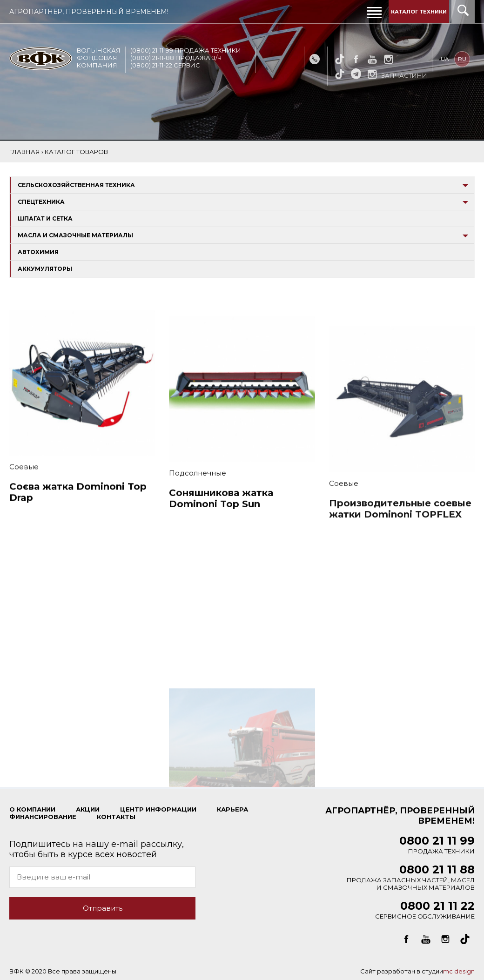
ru (463, 59)
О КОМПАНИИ (32, 809)
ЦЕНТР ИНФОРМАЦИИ (158, 809)
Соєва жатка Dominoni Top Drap (78, 502)
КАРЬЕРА (232, 809)
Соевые (24, 476)
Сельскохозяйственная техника (76, 185)
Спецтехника (41, 202)
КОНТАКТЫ (116, 817)
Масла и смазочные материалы (75, 235)
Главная (25, 152)
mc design (459, 971)
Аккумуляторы (45, 269)
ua (446, 59)
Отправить (103, 908)
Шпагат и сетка (45, 218)
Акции (88, 809)
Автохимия (38, 252)
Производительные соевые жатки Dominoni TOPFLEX (400, 531)
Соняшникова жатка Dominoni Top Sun (221, 514)
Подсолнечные (198, 488)
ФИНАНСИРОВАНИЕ (43, 817)
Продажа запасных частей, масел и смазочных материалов (411, 879)
